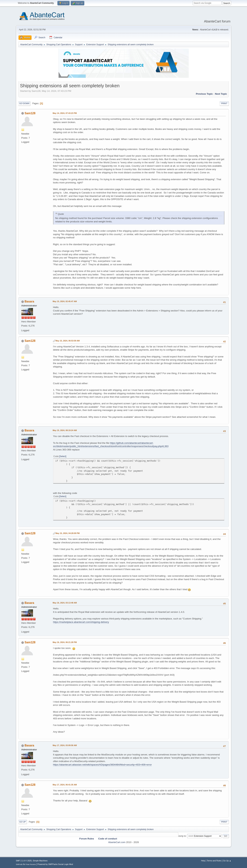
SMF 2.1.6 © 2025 (24, 861)
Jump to (182, 836)
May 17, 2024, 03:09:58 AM (65, 745)
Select (63, 456)
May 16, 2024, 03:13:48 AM (65, 603)
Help (203, 861)
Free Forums (31, 864)
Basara (29, 301)
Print (224, 103)
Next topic (221, 94)
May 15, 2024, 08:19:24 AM (65, 430)
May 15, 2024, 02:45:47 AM (65, 301)
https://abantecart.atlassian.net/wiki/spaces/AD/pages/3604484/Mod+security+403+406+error (103, 765)
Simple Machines (40, 861)
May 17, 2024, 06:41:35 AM (65, 785)
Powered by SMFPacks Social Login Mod (55, 864)
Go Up (23, 822)
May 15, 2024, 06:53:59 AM (68, 341)
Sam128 (30, 113)
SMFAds (19, 864)
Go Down (24, 103)
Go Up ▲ (227, 861)
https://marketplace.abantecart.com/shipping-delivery (81, 622)
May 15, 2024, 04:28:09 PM (68, 533)
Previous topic (204, 94)
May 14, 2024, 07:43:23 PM (65, 113)
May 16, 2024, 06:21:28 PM (65, 642)
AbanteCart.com (117, 842)
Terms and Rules (214, 861)
